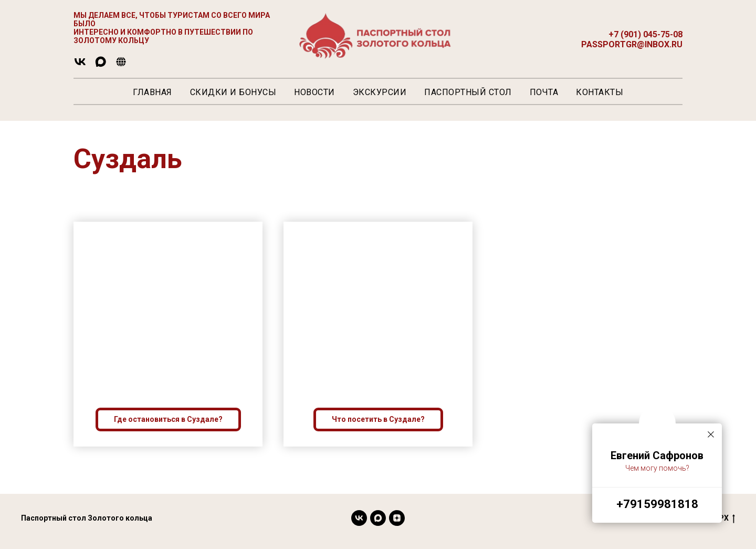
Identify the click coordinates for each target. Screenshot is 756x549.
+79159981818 (657, 504)
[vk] (80, 65)
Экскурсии (380, 92)
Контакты (600, 92)
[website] (121, 65)
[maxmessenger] (101, 65)
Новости (314, 92)
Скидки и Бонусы (233, 92)
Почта (544, 92)
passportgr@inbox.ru (632, 44)
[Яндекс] (397, 518)
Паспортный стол (468, 92)
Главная (153, 92)
